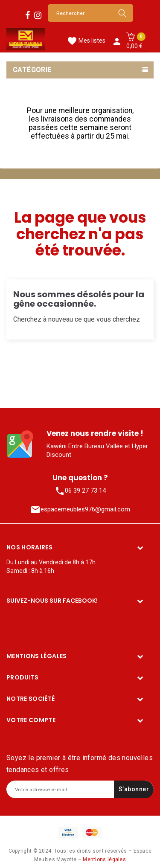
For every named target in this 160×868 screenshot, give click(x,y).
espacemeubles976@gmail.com (80, 510)
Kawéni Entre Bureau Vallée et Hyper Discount (97, 450)
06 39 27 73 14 (80, 491)
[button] (134, 41)
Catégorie (32, 70)
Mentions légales (104, 859)
